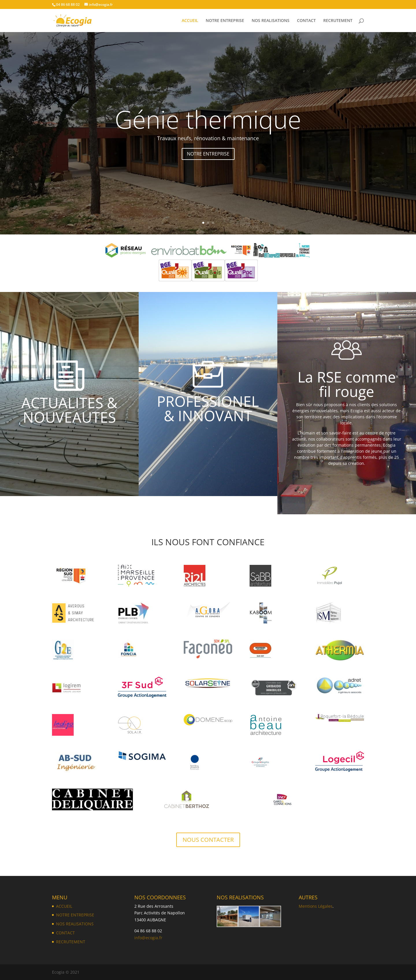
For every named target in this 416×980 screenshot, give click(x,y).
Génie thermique (208, 126)
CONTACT (306, 21)
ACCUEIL (190, 21)
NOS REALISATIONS (271, 21)
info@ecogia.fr (148, 938)
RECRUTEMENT (338, 21)
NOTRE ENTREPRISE (225, 21)
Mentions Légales (316, 906)
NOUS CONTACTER (208, 840)
